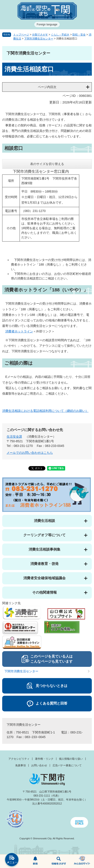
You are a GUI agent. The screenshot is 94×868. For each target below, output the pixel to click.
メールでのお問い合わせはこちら (30, 453)
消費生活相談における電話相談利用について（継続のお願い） (45, 411)
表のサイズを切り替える (47, 164)
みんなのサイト (82, 861)
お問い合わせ (39, 765)
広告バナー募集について (67, 765)
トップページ (21, 35)
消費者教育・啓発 (44, 564)
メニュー (12, 860)
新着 (35, 861)
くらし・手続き (60, 35)
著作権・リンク (44, 759)
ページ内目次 (47, 87)
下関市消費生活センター (39, 39)
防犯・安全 (79, 35)
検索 (59, 861)
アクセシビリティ (19, 759)
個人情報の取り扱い (71, 759)
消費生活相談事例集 (44, 549)
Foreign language (47, 24)
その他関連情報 (44, 592)
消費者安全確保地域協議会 (44, 578)
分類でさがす (40, 35)
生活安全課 (14, 437)
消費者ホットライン (19, 331)
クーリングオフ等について (44, 535)
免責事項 (20, 765)
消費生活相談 (44, 521)
